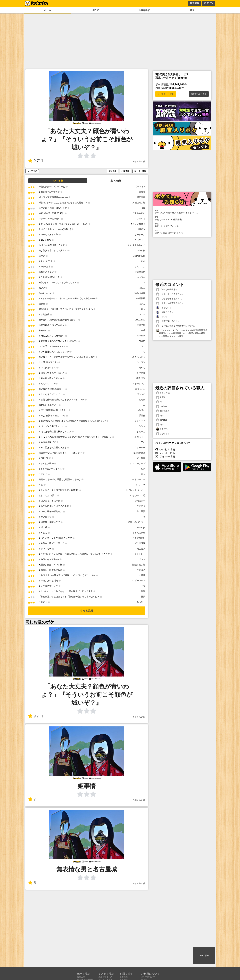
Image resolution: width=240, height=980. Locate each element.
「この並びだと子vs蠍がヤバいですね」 (176, 326)
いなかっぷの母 (138, 495)
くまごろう (163, 429)
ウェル (142, 314)
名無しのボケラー (137, 522)
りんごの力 (140, 266)
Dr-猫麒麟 (141, 298)
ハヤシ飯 (141, 250)
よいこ (142, 304)
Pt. (144, 517)
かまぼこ (141, 570)
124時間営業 (139, 453)
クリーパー (140, 447)
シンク (142, 426)
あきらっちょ (139, 357)
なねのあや (140, 501)
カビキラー (140, 240)
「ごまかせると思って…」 (169, 299)
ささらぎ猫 (163, 393)
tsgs (160, 416)
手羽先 (142, 416)
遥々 (143, 474)
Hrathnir (161, 406)
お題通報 (125, 171)
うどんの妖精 (139, 533)
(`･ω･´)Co (141, 187)
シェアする (32, 171)
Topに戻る (204, 956)
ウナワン (141, 362)
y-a (144, 586)
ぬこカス (141, 549)
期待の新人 (163, 411)
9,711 (36, 161)
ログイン (209, 3)
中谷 (143, 330)
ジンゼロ (141, 394)
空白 (143, 442)
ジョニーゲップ (138, 463)
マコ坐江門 (140, 272)
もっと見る (87, 611)
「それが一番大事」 (167, 290)
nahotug (161, 420)
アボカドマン (139, 384)
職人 (192, 10)
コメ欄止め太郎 (138, 203)
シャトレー (140, 554)
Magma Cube (139, 256)
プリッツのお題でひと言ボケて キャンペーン (182, 212)
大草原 (142, 575)
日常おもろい (139, 213)
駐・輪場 (141, 458)
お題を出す (144, 10)
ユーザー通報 (140, 171)
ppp (143, 208)
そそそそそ (140, 421)
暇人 (143, 309)
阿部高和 (141, 197)
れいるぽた (140, 410)
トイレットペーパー (136, 490)
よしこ (142, 288)
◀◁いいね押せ (138, 224)
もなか (142, 400)
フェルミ (141, 219)
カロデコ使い (139, 538)
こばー (142, 346)
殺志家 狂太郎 (139, 565)
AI (144, 405)
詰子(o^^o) (140, 389)
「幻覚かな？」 (165, 312)
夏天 (143, 597)
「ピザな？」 (164, 308)
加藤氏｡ (141, 229)
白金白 (142, 341)
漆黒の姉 (141, 325)
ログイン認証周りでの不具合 (182, 232)
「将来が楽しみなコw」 (169, 321)
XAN (143, 469)
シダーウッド (139, 581)
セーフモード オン (166, 94)
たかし (142, 368)
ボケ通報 (112, 171)
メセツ (142, 559)
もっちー (141, 602)
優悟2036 (141, 378)
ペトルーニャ (139, 479)
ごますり (141, 506)
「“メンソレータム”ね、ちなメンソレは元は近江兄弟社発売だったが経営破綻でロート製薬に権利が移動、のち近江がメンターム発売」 (182, 333)
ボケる (96, 10)
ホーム (47, 10)
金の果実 (141, 511)
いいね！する (165, 449)
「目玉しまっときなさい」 (170, 294)
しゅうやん (140, 277)
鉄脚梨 (142, 192)
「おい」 (162, 317)
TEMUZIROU (139, 320)
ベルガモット (139, 437)
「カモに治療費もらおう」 (170, 303)
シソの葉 (141, 373)
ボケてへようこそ (199, 94)
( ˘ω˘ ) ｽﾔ (141, 485)
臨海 (143, 591)
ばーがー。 (140, 235)
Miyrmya (141, 527)
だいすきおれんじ (137, 245)
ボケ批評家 (140, 543)
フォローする (165, 453)
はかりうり (163, 434)
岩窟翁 (161, 397)
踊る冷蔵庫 (140, 293)
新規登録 (195, 3)
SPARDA (141, 336)
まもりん (141, 432)
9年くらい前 (139, 161)
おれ (143, 261)
